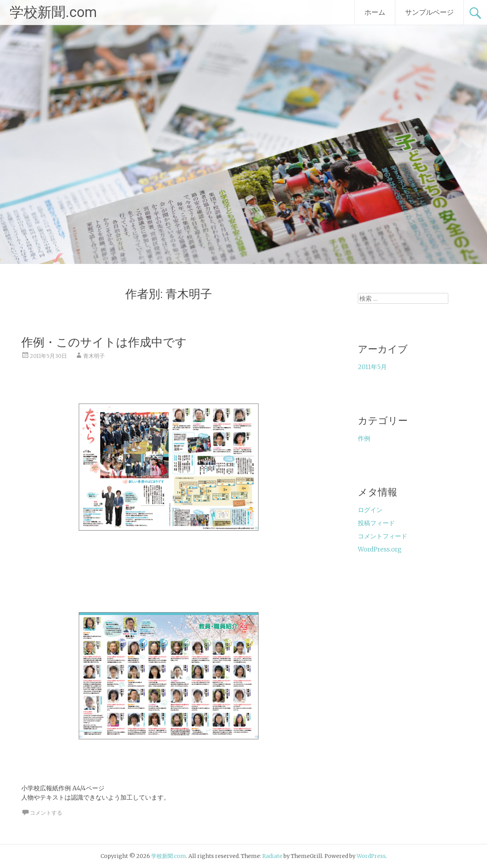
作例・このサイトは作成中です (104, 342)
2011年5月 (372, 367)
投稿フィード (376, 523)
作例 (364, 438)
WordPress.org (380, 549)
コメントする (46, 813)
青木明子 (94, 356)
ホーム (375, 12)
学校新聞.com (53, 12)
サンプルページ (429, 12)
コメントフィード (383, 536)
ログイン (370, 510)
